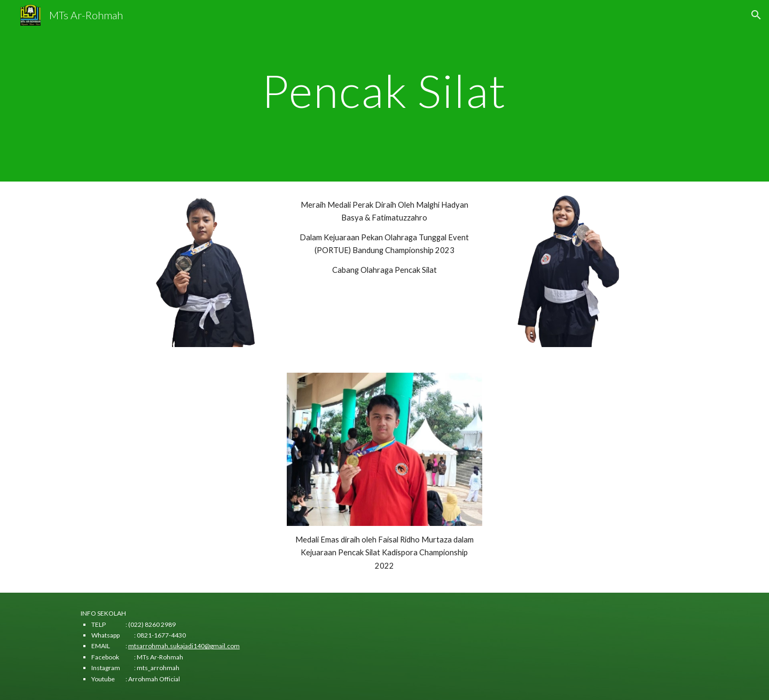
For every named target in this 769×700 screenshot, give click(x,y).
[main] (384, 91)
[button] (756, 15)
